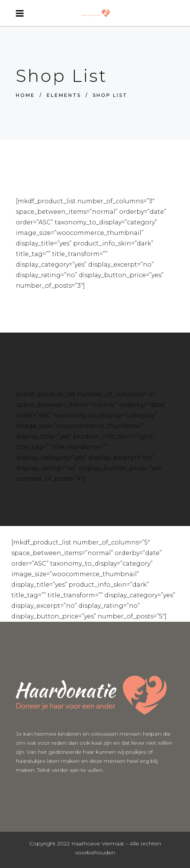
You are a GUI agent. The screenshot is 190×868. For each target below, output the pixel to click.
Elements (64, 95)
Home (25, 95)
